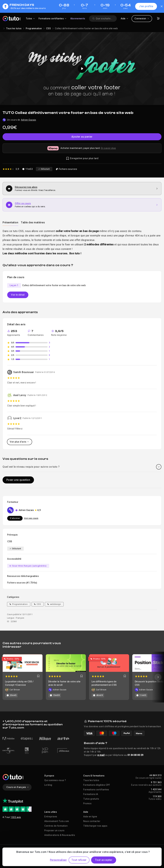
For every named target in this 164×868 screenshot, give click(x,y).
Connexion (142, 19)
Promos (87, 803)
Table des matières (33, 222)
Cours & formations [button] (94, 776)
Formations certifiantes (96, 790)
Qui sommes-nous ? (55, 780)
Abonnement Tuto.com (57, 821)
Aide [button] (86, 812)
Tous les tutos (14, 28)
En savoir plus (108, 148)
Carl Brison (15, 690)
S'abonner (15, 518)
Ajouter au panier (82, 137)
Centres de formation (56, 826)
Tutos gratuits (91, 799)
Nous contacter (92, 821)
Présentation (10, 222)
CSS (48, 28)
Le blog (48, 785)
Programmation (34, 28)
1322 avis (16, 817)
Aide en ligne (90, 817)
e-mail (101, 755)
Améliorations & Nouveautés (60, 835)
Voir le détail (18, 295)
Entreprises (51, 817)
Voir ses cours (31, 518)
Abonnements (78, 19)
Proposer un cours (54, 830)
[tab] (10, 222)
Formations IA (91, 794)
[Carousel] (82, 677)
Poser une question (18, 480)
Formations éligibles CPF (97, 785)
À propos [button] (49, 776)
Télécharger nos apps (95, 826)
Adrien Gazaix (29, 120)
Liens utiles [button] (51, 812)
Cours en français (18, 787)
